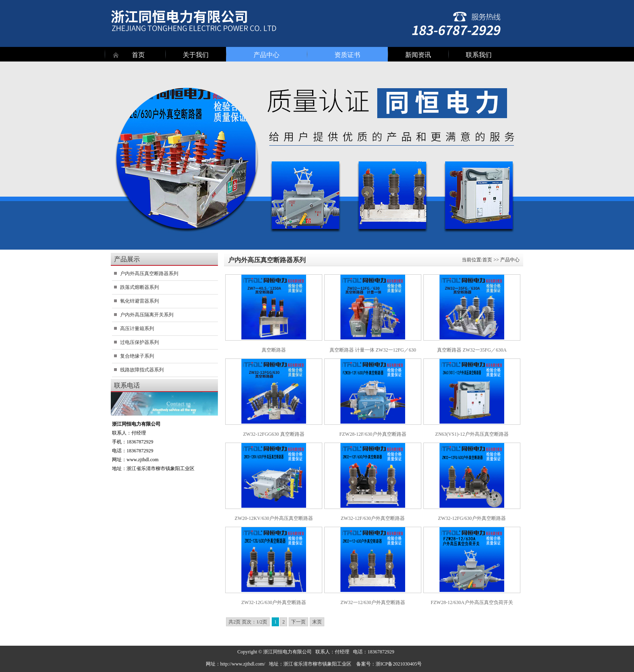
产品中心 (266, 55)
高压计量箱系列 (137, 329)
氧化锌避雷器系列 (139, 301)
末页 (317, 622)
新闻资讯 (418, 55)
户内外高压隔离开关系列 (147, 315)
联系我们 (479, 55)
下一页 (298, 622)
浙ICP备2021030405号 (399, 664)
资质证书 (347, 55)
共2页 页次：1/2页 (248, 622)
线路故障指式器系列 (142, 370)
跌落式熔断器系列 (139, 287)
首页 (138, 55)
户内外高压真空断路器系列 (149, 273)
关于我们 (196, 55)
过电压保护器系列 (139, 342)
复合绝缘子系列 (137, 356)
